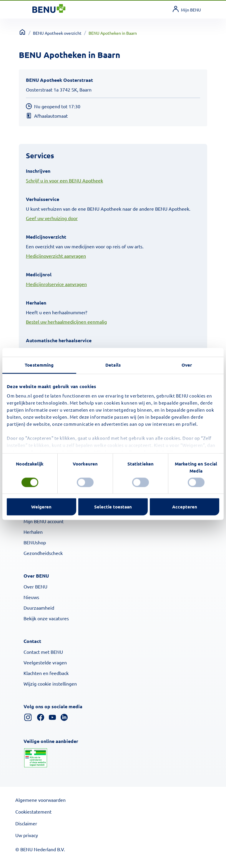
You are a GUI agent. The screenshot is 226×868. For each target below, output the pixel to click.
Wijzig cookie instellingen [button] (50, 684)
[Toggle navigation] (25, 10)
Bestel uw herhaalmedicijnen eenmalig (66, 322)
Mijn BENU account (44, 521)
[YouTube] (52, 716)
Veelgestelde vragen (45, 662)
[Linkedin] (64, 716)
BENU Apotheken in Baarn (113, 33)
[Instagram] (28, 716)
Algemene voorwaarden (40, 800)
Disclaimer (26, 823)
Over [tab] (187, 365)
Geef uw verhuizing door (52, 218)
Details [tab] (113, 365)
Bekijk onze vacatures (46, 618)
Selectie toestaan (113, 507)
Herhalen (33, 532)
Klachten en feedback (46, 673)
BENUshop (35, 542)
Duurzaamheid (39, 608)
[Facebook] (41, 716)
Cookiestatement (33, 812)
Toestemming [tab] (39, 365)
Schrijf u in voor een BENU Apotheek (64, 180)
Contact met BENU (43, 652)
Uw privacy (27, 835)
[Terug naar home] (22, 32)
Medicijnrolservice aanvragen (56, 284)
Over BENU (35, 586)
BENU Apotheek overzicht (57, 33)
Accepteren (185, 507)
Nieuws (31, 597)
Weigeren (41, 507)
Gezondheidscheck (43, 553)
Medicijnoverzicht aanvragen (56, 256)
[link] (190, 10)
